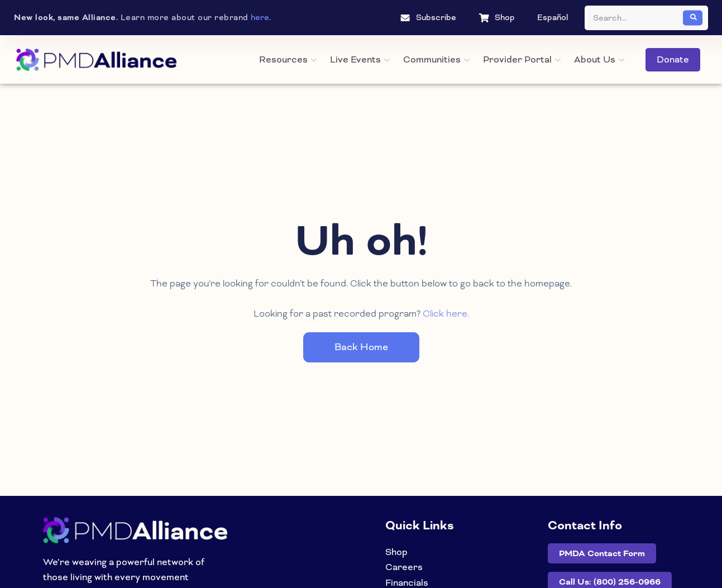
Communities (436, 59)
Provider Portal (522, 59)
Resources (288, 59)
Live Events (360, 59)
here (260, 17)
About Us (599, 59)
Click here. (446, 314)
